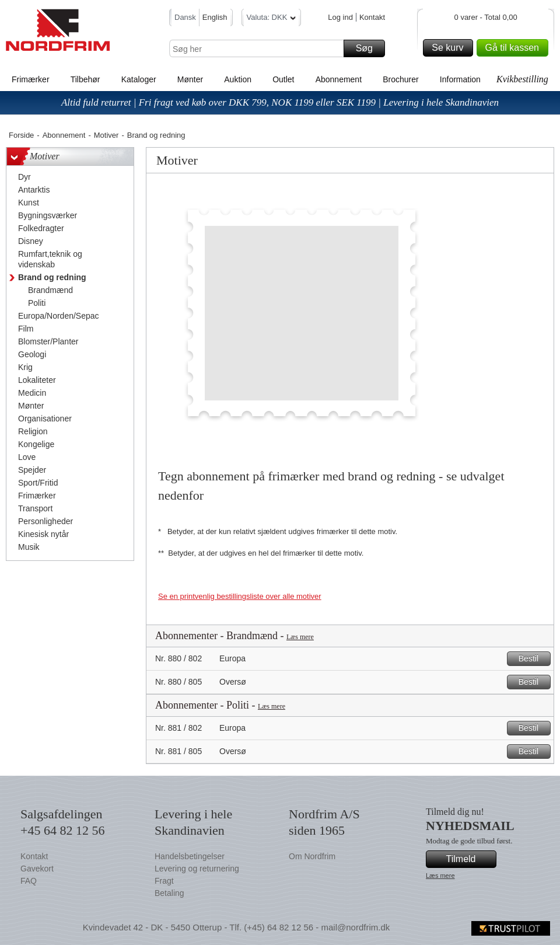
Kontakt (372, 17)
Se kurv (450, 48)
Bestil (533, 659)
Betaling (169, 893)
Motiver (106, 135)
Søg (369, 48)
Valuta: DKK (272, 19)
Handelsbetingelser (190, 856)
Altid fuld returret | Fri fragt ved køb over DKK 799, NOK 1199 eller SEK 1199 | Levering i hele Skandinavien (280, 102)
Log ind (340, 17)
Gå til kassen (515, 48)
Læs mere (300, 637)
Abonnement (339, 79)
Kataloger (139, 79)
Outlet (283, 79)
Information (460, 79)
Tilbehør (85, 79)
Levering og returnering (197, 869)
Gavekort (37, 869)
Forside (21, 135)
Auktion (238, 79)
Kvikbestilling (522, 79)
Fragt (164, 881)
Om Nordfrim (312, 856)
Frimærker (31, 79)
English (215, 17)
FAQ (29, 881)
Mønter (190, 79)
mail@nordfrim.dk (355, 927)
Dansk (185, 17)
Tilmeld (470, 859)
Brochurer (400, 79)
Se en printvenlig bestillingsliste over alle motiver (240, 596)
